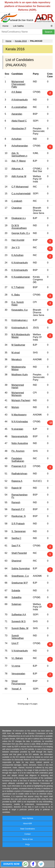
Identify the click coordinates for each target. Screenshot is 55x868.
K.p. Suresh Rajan (18, 303)
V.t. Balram (17, 658)
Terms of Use (27, 839)
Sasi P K (16, 546)
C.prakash (17, 201)
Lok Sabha (18, 26)
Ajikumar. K (17, 169)
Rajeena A (17, 481)
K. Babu (16, 295)
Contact (27, 834)
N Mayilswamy (19, 415)
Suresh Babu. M (20, 628)
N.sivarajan (17, 429)
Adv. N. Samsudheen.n (19, 154)
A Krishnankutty (20, 100)
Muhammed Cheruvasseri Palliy (18, 84)
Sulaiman (16, 604)
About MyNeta (27, 818)
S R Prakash (18, 524)
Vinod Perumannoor (19, 682)
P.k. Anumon (18, 451)
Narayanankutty (20, 436)
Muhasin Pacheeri (21, 400)
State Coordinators (27, 829)
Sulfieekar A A (19, 615)
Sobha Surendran (21, 568)
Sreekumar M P (20, 583)
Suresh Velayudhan (18, 637)
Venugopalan (18, 674)
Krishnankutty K (20, 328)
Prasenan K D (19, 466)
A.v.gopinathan (19, 107)
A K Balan (17, 92)
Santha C (16, 538)
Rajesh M (16, 488)
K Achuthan (17, 255)
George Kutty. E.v (21, 233)
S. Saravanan (19, 531)
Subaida (16, 590)
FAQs (27, 845)
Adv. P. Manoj (18, 161)
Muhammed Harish (18, 386)
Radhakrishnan (19, 474)
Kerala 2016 (21, 41)
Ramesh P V (18, 509)
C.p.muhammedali (21, 194)
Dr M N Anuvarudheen (19, 227)
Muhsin (15, 407)
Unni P (15, 643)
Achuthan (16, 139)
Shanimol (16, 561)
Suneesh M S (18, 621)
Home (5, 26)
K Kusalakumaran (21, 277)
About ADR (27, 824)
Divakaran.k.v (19, 218)
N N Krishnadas (20, 422)
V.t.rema (16, 666)
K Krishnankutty (20, 263)
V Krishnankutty (20, 651)
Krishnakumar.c (20, 320)
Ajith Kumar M (19, 176)
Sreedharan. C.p (20, 576)
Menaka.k (16, 359)
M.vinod (16, 353)
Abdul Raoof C (19, 121)
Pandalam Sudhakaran (18, 460)
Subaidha (16, 597)
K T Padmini (18, 287)
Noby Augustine (20, 443)
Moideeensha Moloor (18, 368)
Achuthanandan (20, 146)
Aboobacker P (19, 129)
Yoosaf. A (16, 689)
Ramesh (16, 502)
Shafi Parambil (19, 553)
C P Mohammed (20, 187)
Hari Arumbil (18, 240)
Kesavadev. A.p (20, 310)
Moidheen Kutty (20, 375)
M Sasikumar (18, 345)
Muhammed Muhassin (18, 394)
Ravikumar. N (18, 516)
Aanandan (17, 114)
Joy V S (15, 247)
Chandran (17, 208)
